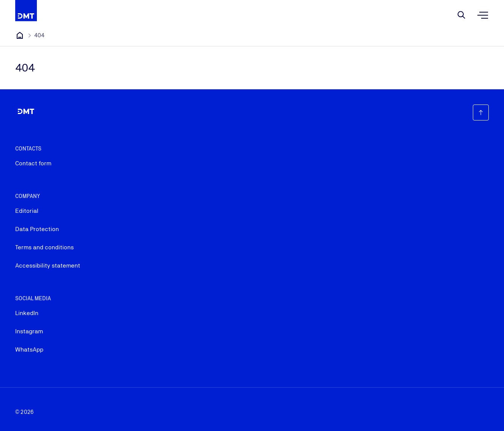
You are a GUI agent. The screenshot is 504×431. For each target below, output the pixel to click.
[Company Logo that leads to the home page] (26, 11)
